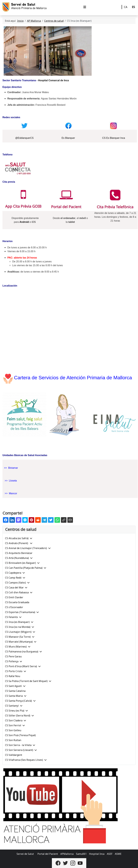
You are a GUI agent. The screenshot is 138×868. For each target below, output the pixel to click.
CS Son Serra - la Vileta (18, 745)
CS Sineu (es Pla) (15, 711)
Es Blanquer (68, 138)
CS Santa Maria (14, 696)
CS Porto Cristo (14, 671)
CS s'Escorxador (14, 607)
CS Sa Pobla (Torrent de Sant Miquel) (26, 681)
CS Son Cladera (14, 720)
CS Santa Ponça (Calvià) (18, 701)
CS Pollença (12, 661)
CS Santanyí (12, 706)
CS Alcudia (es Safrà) (17, 538)
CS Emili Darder (14, 597)
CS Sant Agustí (13, 686)
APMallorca (67, 854)
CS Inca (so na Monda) (18, 627)
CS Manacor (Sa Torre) (18, 637)
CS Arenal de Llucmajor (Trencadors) (26, 548)
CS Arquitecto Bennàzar (19, 553)
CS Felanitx (11, 617)
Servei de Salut (25, 854)
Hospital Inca (97, 854)
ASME (118, 854)
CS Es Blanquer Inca (114, 138)
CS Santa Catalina (15, 691)
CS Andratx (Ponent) (17, 543)
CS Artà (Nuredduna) (17, 558)
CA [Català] (126, 7)
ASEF (110, 854)
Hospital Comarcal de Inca (53, 80)
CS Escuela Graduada (17, 602)
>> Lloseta (11, 481)
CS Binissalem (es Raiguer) (20, 563)
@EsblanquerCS (24, 138)
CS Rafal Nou (13, 676)
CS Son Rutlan (13, 740)
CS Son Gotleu (13, 730)
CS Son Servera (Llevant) (19, 750)
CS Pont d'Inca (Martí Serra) (21, 666)
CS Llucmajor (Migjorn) (18, 632)
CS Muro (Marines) (16, 647)
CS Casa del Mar (14, 587)
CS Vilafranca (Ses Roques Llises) (24, 760)
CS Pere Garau (13, 656)
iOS (34, 222)
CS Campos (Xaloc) (16, 583)
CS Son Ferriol (13, 725)
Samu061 (81, 854)
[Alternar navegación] (85, 7)
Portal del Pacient (48, 854)
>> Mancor (11, 493)
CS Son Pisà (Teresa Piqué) (20, 735)
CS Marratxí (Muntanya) (19, 642)
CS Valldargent (14, 755)
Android (24, 222)
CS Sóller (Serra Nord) (18, 716)
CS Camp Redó (13, 578)
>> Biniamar (11, 468)
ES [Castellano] (133, 7)
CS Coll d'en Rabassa (17, 592)
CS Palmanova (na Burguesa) (22, 652)
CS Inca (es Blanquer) (17, 622)
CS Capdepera (13, 573)
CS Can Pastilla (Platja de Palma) (24, 568)
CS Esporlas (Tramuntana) (20, 612)
